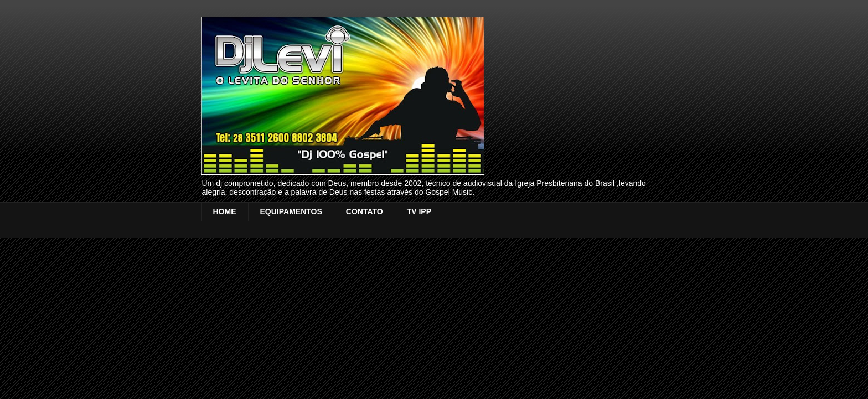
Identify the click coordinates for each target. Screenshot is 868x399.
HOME (225, 211)
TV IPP (419, 211)
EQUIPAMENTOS (291, 211)
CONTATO (365, 211)
